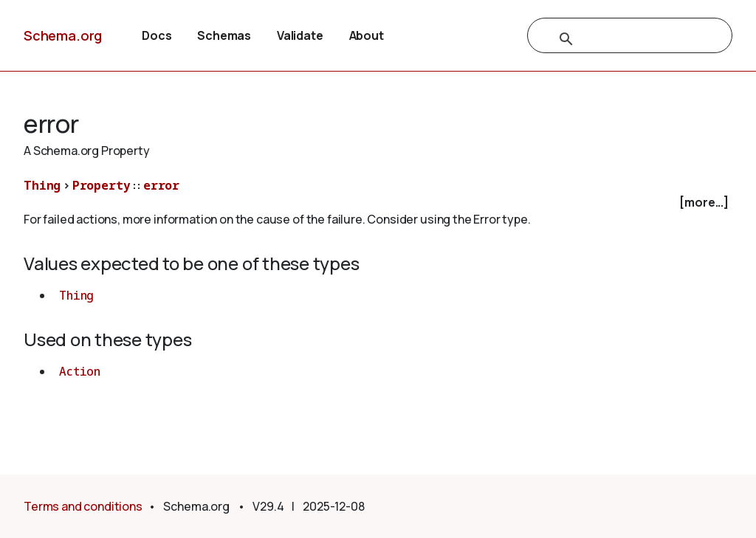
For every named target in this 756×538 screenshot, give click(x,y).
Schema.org (63, 35)
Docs (157, 35)
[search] (614, 39)
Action (80, 371)
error (161, 185)
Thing (42, 185)
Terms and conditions (83, 506)
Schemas (224, 35)
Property (102, 185)
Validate (300, 35)
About (367, 35)
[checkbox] (378, 203)
